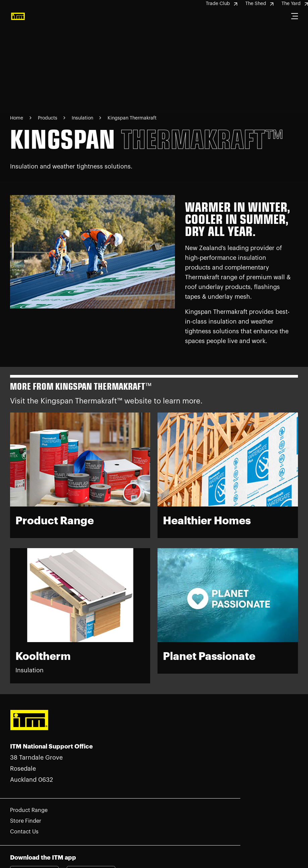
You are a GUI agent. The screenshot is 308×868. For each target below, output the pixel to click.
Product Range (29, 810)
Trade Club (222, 4)
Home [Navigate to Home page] (17, 118)
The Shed (259, 4)
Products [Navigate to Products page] (48, 118)
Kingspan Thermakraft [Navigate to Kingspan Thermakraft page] (132, 118)
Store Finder (26, 821)
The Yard (295, 4)
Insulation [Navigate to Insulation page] (83, 118)
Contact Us (24, 832)
